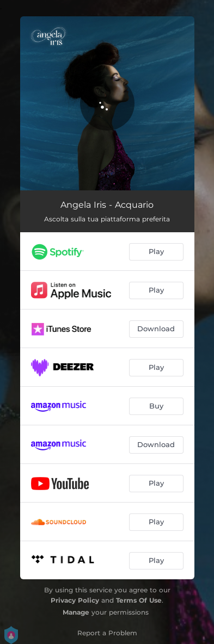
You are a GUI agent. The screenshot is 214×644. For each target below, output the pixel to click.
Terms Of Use (139, 600)
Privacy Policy (75, 600)
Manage (76, 612)
